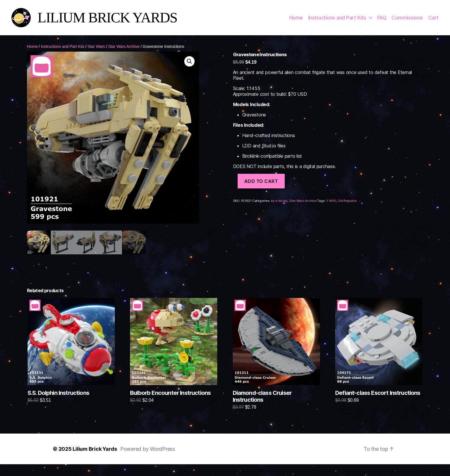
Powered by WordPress (148, 456)
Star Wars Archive (124, 53)
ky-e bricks (279, 207)
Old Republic (347, 207)
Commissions (407, 21)
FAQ (382, 21)
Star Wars (96, 53)
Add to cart (261, 188)
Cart (433, 21)
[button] (189, 68)
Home (296, 21)
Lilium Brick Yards (95, 456)
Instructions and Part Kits (337, 21)
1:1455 (331, 207)
